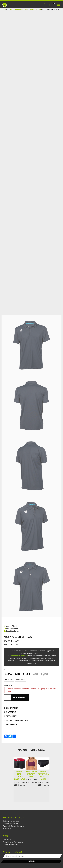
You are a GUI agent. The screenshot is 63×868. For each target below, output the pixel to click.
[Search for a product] (44, 5)
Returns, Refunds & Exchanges (14, 826)
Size (6, 669)
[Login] (49, 5)
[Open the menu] (58, 5)
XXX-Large (20, 679)
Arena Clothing (35, 10)
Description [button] (11, 708)
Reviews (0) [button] (10, 724)
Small (17, 674)
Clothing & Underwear (15, 10)
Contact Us (7, 840)
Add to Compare (12, 628)
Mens (27, 10)
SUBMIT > (32, 861)
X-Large (45, 674)
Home (4, 10)
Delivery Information (10, 823)
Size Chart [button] (10, 716)
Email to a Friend (12, 631)
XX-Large (9, 679)
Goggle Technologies (10, 844)
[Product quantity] (8, 697)
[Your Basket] (53, 5)
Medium (26, 674)
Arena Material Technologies (13, 842)
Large (36, 674)
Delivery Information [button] (16, 720)
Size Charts (7, 828)
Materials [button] (10, 712)
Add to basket (20, 697)
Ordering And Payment (11, 821)
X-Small (8, 674)
